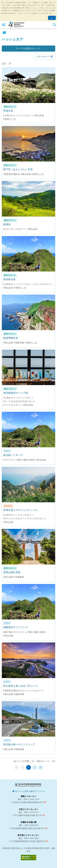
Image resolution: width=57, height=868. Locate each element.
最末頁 (40, 767)
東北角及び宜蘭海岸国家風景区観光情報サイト (16, 25)
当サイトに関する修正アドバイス (30, 791)
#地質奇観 (19, 343)
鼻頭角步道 (9, 279)
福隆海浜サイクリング (16, 627)
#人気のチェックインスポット (18, 116)
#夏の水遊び (29, 460)
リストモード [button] (43, 57)
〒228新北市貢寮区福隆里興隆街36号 (27, 802)
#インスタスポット (44, 284)
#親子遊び (8, 632)
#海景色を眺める (12, 174)
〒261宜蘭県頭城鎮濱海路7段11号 (27, 815)
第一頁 (17, 767)
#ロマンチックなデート (15, 229)
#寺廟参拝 (19, 577)
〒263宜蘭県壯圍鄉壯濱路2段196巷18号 (27, 828)
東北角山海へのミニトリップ (19, 744)
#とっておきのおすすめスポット (19, 401)
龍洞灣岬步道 (11, 338)
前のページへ (23, 767)
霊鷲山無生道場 (12, 572)
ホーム (4, 33)
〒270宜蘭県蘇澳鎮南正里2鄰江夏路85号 (27, 841)
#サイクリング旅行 (13, 460)
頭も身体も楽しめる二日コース (20, 686)
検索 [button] (54, 25)
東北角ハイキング (13, 455)
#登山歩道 (39, 116)
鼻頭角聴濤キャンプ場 (16, 393)
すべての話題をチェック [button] (28, 48)
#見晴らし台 (9, 119)
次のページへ (34, 767)
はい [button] (52, 18)
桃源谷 (7, 224)
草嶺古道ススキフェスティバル (20, 510)
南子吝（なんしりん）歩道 (18, 169)
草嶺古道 (8, 111)
